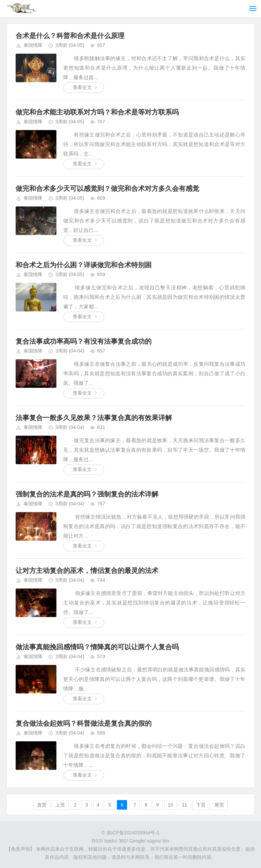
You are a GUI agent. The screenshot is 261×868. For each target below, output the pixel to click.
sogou (154, 841)
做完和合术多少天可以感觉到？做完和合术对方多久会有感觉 (107, 188)
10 (171, 805)
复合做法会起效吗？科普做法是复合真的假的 (84, 723)
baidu (110, 841)
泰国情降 (33, 45)
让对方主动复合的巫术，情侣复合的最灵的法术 (87, 571)
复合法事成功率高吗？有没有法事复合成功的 (84, 341)
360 (123, 841)
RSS (97, 841)
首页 (42, 805)
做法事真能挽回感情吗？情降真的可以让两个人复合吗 (97, 647)
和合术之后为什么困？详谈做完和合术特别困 (84, 265)
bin (166, 841)
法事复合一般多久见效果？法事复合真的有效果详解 (94, 418)
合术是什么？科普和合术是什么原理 (70, 36)
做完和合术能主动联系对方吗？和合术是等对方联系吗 (97, 112)
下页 (201, 805)
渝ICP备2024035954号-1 (133, 833)
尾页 (219, 805)
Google (137, 841)
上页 (60, 805)
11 (185, 805)
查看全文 (82, 87)
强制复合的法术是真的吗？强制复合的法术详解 (87, 494)
